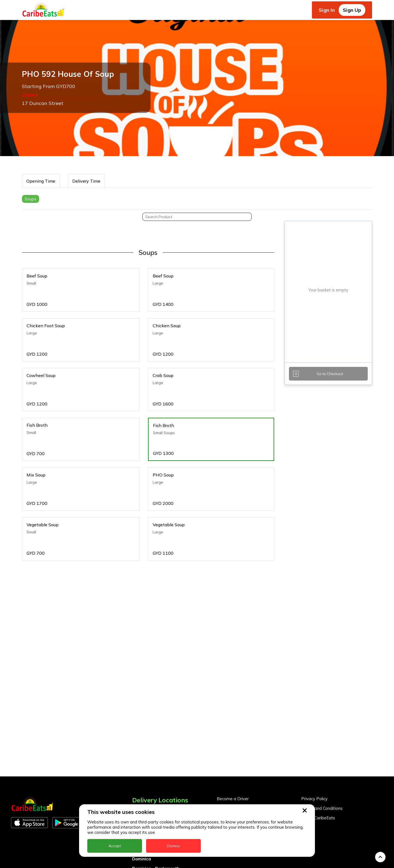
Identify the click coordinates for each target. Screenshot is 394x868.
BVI (136, 777)
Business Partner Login (239, 765)
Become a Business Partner (243, 755)
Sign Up (352, 10)
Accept (115, 846)
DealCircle (143, 796)
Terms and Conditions (322, 755)
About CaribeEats (318, 765)
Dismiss (173, 846)
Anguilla (140, 758)
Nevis (138, 863)
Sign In (327, 10)
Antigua (140, 768)
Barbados (142, 787)
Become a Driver (233, 746)
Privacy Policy (314, 746)
